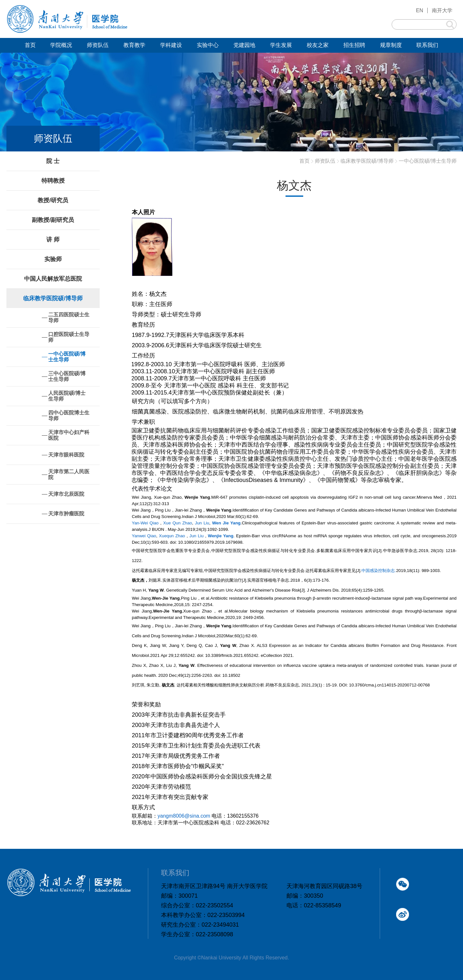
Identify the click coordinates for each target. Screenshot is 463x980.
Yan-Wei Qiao (145, 523)
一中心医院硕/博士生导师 (428, 161)
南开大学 (442, 10)
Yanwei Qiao (144, 536)
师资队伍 (325, 161)
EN (420, 10)
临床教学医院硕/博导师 (367, 161)
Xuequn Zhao (172, 536)
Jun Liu (202, 523)
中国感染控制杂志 (378, 571)
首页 (304, 161)
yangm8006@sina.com (184, 816)
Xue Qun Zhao (177, 523)
